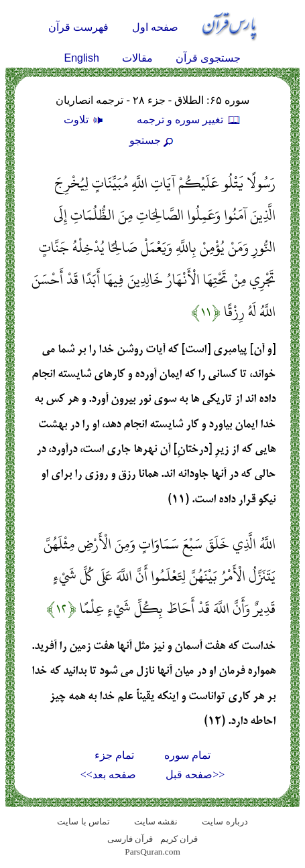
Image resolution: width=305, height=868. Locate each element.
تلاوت (85, 120)
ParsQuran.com (152, 852)
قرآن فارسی (130, 839)
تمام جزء (114, 755)
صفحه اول (155, 27)
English (82, 58)
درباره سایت (225, 821)
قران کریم (179, 839)
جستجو (153, 140)
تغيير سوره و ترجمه (189, 120)
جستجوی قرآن (208, 58)
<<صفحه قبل (195, 775)
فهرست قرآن (78, 27)
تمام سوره (187, 755)
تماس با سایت (83, 821)
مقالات (137, 58)
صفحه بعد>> (108, 775)
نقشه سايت (156, 821)
